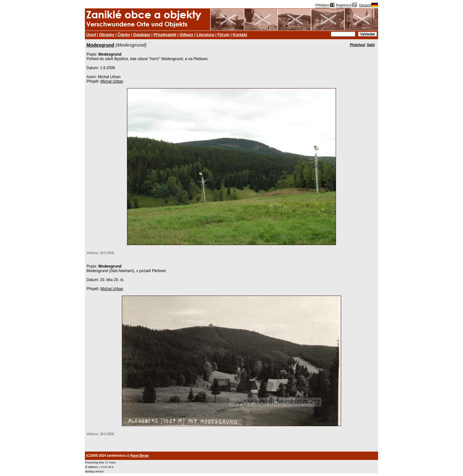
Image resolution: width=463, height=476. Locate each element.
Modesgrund (100, 45)
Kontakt (240, 35)
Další (371, 45)
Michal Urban (112, 81)
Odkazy (186, 35)
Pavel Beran (139, 456)
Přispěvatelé (165, 35)
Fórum (223, 35)
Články (124, 35)
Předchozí (358, 45)
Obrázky (107, 35)
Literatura (205, 35)
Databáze (142, 35)
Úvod (91, 35)
